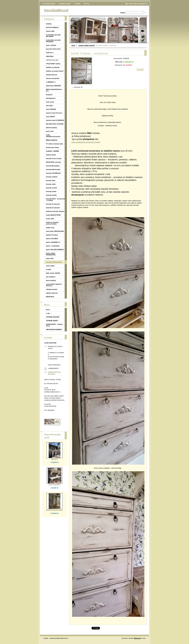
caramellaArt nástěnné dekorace (54, 285)
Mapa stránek (66, 4)
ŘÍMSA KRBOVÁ (52, 140)
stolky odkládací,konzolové (53, 136)
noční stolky (50, 266)
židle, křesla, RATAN (53, 273)
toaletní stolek (51, 155)
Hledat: (123, 13)
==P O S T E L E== (52, 60)
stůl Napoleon (51, 98)
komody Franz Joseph (54, 158)
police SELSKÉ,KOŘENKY (55, 250)
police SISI (50, 258)
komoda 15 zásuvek (53, 208)
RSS (78, 4)
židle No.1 (54, 459)
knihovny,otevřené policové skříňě (52, 223)
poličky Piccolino (52, 235)
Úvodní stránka (50, 4)
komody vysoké (51, 188)
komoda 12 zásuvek (53, 204)
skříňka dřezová (52, 75)
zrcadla (48, 269)
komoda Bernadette (53, 166)
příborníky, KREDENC (53, 86)
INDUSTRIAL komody (53, 162)
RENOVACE (50, 297)
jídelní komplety (52, 128)
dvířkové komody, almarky (55, 211)
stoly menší (50, 102)
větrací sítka (50, 31)
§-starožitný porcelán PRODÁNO (53, 41)
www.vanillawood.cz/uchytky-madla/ (86, 142)
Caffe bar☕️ (50, 53)
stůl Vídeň (49, 106)
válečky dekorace (52, 293)
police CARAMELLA (53, 242)
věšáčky (49, 24)
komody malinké (52, 177)
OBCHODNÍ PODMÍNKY (54, 330)
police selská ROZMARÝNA (51, 254)
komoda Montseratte (53, 169)
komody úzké (51, 180)
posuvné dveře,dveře (53, 49)
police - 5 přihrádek (53, 246)
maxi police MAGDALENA (55, 231)
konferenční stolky (52, 147)
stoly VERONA (51, 109)
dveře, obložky (51, 45)
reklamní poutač (52, 289)
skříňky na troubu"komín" (55, 71)
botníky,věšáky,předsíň (87, 45)
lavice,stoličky (51, 280)
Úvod (73, 45)
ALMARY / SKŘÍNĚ (52, 151)
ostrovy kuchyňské (53, 78)
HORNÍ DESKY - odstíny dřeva (54, 325)
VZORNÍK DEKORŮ (53, 317)
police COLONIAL (52, 239)
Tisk (88, 4)
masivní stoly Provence (54, 113)
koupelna (49, 95)
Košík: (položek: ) (138, 4)
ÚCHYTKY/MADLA (52, 27)
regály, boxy (50, 228)
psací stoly (50, 131)
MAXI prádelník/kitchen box (54, 90)
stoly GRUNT (50, 117)
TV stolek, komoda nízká (54, 144)
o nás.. (48, 313)
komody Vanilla (51, 195)
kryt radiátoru (51, 277)
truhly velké (50, 219)
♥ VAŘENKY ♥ (51, 82)
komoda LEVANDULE (53, 173)
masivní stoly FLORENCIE (55, 120)
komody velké (51, 184)
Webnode (137, 638)
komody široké (51, 191)
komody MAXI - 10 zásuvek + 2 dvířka (55, 200)
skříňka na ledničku (53, 67)
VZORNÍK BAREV (52, 321)
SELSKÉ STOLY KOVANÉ (55, 124)
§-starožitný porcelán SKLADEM (53, 36)
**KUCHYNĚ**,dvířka (53, 64)
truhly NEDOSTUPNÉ (53, 215)
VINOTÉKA (50, 56)
